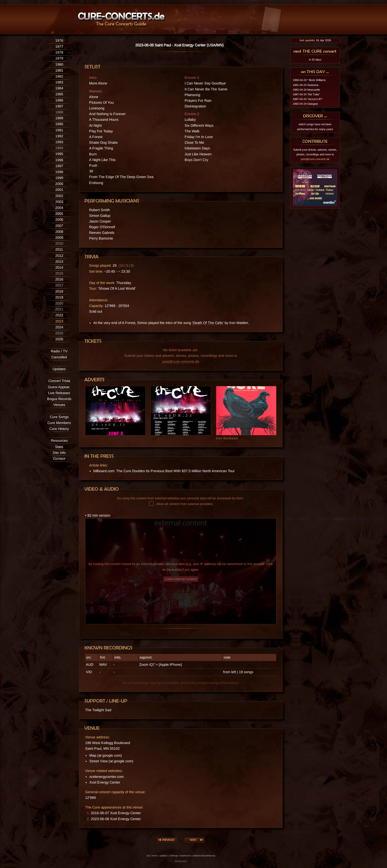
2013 (59, 262)
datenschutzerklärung (204, 856)
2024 (59, 327)
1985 (59, 94)
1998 (59, 172)
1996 (59, 160)
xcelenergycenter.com (106, 777)
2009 (59, 238)
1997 (59, 166)
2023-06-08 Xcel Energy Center (116, 819)
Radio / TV (59, 351)
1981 (59, 70)
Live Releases (59, 393)
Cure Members (59, 423)
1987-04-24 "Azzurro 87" (308, 99)
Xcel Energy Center (105, 782)
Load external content (181, 579)
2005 (59, 214)
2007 (59, 226)
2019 (59, 297)
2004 (59, 208)
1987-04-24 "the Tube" (306, 94)
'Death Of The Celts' (208, 323)
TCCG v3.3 (181, 861)
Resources (59, 441)
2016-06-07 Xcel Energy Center (116, 813)
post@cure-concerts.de (181, 362)
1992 (59, 136)
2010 (59, 243)
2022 (59, 315)
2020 (59, 303)
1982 (59, 76)
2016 (59, 279)
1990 (59, 124)
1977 (59, 46)
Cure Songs (59, 417)
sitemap (174, 856)
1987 (59, 106)
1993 (59, 142)
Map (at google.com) (106, 755)
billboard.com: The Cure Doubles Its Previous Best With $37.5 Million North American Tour (164, 471)
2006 (59, 220)
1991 (59, 130)
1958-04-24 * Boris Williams (309, 80)
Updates (59, 369)
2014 (59, 267)
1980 (59, 64)
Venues (59, 405)
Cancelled (59, 357)
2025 (59, 333)
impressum (185, 856)
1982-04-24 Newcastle (306, 90)
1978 (59, 52)
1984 (59, 88)
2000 (59, 184)
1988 (59, 112)
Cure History (59, 429)
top (148, 856)
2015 (59, 273)
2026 (59, 339)
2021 (59, 309)
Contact (59, 459)
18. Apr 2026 (315, 40)
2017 (59, 285)
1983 (59, 82)
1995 (59, 154)
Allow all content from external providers (181, 504)
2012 (59, 256)
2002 (59, 196)
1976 (59, 40)
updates (164, 856)
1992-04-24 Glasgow (305, 104)
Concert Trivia (59, 381)
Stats (59, 447)
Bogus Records (59, 399)
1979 (59, 58)
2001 (59, 190)
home (155, 856)
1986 (59, 100)
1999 (59, 178)
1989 (59, 118)
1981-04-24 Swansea (306, 85)
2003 (59, 202)
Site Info (59, 453)
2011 (59, 249)
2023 (59, 321)
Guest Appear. (59, 387)
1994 (59, 148)
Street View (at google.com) (111, 761)
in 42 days (315, 60)
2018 (59, 291)
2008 (59, 232)
